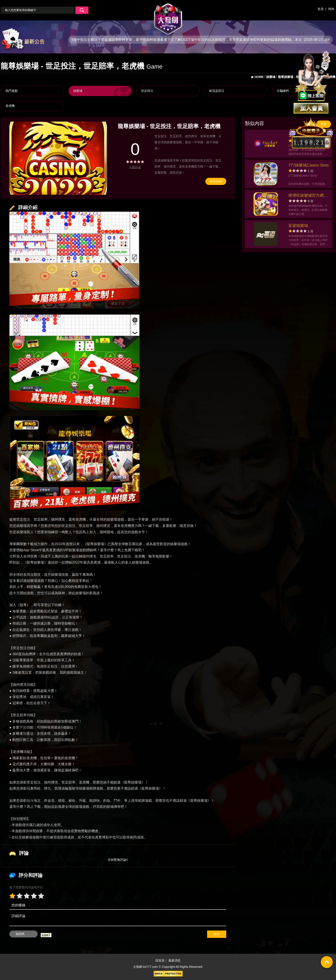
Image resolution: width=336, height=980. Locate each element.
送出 (217, 934)
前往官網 (216, 181)
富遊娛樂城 (298, 226)
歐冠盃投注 (217, 91)
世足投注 (147, 91)
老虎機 (10, 106)
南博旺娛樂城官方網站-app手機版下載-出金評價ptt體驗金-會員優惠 (309, 196)
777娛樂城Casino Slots (309, 165)
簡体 (331, 9)
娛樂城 (78, 91)
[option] (58, 158)
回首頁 (160, 960)
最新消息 (175, 960)
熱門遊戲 (12, 91)
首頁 (321, 9)
